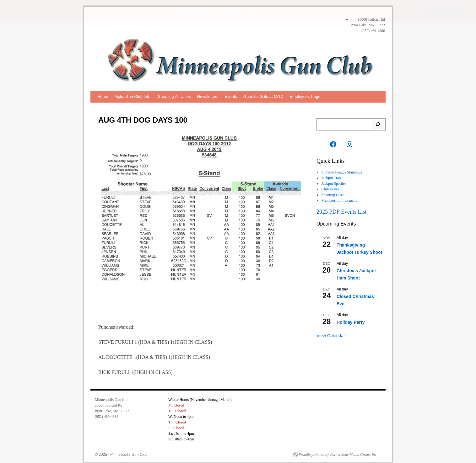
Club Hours (330, 189)
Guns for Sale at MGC (263, 96)
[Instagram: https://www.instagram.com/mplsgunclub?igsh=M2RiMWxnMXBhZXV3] (349, 144)
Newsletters (208, 96)
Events (231, 96)
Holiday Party (351, 322)
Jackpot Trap (331, 178)
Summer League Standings (342, 172)
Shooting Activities (174, 96)
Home (103, 96)
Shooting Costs (333, 194)
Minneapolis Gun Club (129, 454)
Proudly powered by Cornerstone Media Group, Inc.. (338, 454)
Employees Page (305, 96)
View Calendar (331, 335)
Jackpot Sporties (334, 183)
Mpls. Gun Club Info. (133, 96)
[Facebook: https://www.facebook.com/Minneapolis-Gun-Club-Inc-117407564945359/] (333, 144)
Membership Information (341, 200)
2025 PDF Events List (342, 211)
